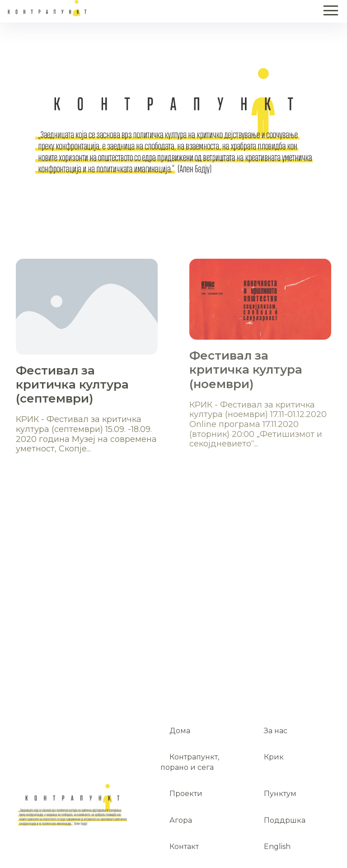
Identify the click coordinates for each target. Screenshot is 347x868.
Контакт (184, 847)
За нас (276, 731)
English (277, 847)
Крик (274, 757)
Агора (181, 820)
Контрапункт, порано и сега (190, 762)
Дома (180, 731)
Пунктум (280, 794)
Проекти (186, 794)
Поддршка (285, 820)
